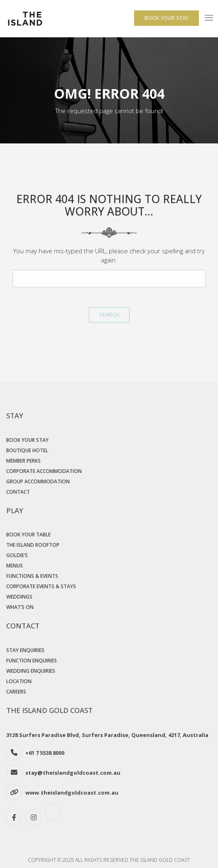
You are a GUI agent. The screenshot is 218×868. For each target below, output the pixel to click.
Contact (18, 492)
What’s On (20, 607)
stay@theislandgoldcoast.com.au (73, 773)
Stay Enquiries (25, 650)
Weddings (19, 597)
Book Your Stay (27, 440)
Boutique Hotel (27, 450)
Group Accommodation (38, 481)
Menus (15, 566)
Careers (16, 692)
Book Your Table (28, 535)
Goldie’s (17, 555)
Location (19, 681)
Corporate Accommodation (44, 471)
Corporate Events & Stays (41, 586)
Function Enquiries (32, 661)
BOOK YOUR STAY (167, 18)
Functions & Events (32, 576)
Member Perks (23, 461)
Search (109, 315)
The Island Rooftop (33, 545)
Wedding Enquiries (31, 671)
